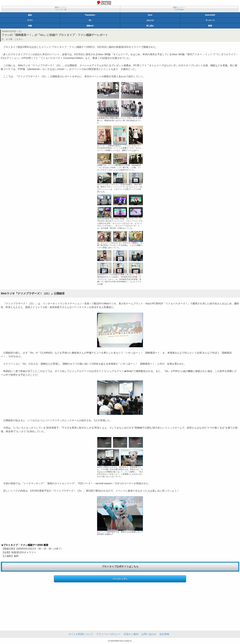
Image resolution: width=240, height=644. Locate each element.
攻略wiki (90, 26)
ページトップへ (120, 579)
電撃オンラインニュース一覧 (61, 9)
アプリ (30, 20)
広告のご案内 (131, 634)
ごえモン (19, 39)
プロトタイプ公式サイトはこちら (120, 566)
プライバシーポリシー (108, 634)
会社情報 (164, 634)
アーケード (210, 20)
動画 (210, 26)
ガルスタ (150, 20)
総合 (30, 15)
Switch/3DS (210, 15)
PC (90, 20)
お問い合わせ (149, 634)
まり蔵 (9, 39)
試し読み (150, 26)
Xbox (150, 15)
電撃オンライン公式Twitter (179, 9)
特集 (30, 26)
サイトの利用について (81, 634)
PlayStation (90, 15)
